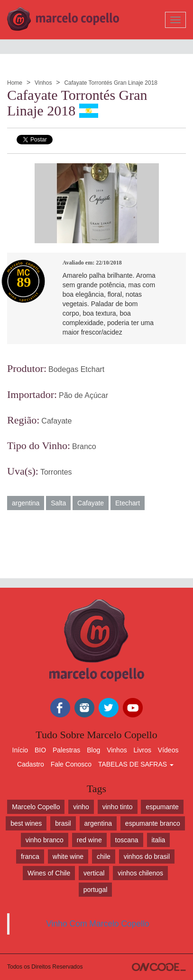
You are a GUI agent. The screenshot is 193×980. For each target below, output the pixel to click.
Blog (93, 750)
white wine (68, 856)
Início (20, 750)
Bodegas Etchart (76, 369)
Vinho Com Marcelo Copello (98, 924)
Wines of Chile (49, 873)
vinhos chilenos (140, 873)
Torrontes (56, 472)
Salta (58, 503)
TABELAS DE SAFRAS (136, 764)
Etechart (128, 503)
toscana (127, 840)
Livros (142, 750)
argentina (26, 503)
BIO (40, 750)
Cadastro (31, 764)
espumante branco (153, 823)
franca (30, 856)
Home (15, 83)
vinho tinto (118, 807)
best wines (26, 823)
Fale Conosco (71, 764)
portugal (96, 890)
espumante (162, 807)
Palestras (66, 750)
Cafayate (56, 421)
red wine (89, 840)
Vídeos (168, 750)
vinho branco (45, 840)
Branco (84, 446)
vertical (94, 873)
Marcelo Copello (36, 807)
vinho (81, 807)
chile (104, 856)
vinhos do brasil (147, 856)
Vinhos (43, 83)
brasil (63, 823)
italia (159, 840)
